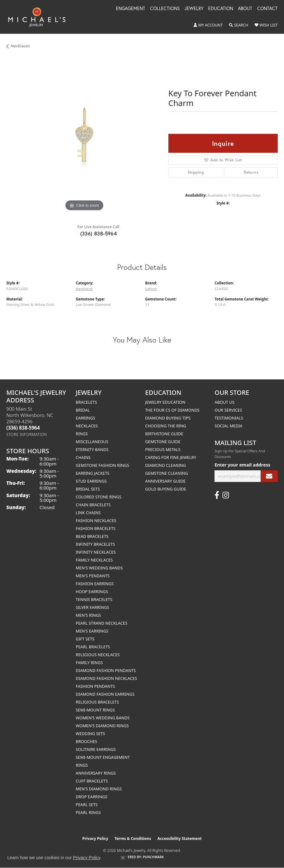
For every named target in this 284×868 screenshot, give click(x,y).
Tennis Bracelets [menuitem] (94, 599)
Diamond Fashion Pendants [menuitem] (106, 670)
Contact (267, 9)
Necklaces (20, 46)
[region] (84, 135)
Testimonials (229, 418)
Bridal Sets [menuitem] (88, 489)
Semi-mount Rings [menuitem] (95, 710)
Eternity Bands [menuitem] (92, 449)
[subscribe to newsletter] (269, 476)
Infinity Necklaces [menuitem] (96, 552)
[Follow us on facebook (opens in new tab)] (217, 495)
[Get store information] (27, 434)
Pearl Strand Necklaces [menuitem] (102, 623)
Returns (251, 172)
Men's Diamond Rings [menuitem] (99, 789)
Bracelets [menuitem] (86, 402)
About (245, 9)
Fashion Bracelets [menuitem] (96, 528)
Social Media (228, 426)
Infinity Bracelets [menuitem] (95, 544)
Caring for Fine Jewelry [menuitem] (171, 457)
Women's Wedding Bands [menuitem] (103, 718)
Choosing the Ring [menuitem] (166, 426)
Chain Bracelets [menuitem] (93, 505)
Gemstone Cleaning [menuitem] (167, 473)
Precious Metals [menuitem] (163, 449)
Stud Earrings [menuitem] (91, 481)
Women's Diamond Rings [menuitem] (102, 726)
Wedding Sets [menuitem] (91, 734)
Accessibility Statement (179, 838)
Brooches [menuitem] (87, 741)
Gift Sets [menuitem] (85, 639)
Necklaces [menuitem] (87, 426)
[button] (208, 25)
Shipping (196, 172)
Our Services (228, 410)
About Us (224, 402)
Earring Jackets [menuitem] (93, 473)
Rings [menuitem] (82, 434)
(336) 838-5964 (99, 233)
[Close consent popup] (123, 858)
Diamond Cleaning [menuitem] (166, 465)
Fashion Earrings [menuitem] (95, 584)
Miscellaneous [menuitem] (92, 442)
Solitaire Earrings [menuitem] (96, 749)
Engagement (131, 9)
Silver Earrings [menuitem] (93, 607)
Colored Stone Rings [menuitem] (99, 497)
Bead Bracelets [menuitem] (92, 536)
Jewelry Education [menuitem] (165, 402)
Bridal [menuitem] (83, 410)
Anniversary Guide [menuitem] (166, 481)
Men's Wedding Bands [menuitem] (99, 568)
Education (221, 9)
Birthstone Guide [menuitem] (164, 434)
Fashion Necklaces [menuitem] (96, 520)
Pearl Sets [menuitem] (87, 805)
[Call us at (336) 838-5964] (23, 428)
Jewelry (194, 9)
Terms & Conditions (133, 838)
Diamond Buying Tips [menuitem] (168, 418)
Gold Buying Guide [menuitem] (166, 489)
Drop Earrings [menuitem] (92, 797)
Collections (165, 9)
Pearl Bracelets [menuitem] (93, 647)
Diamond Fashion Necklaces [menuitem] (106, 678)
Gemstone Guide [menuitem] (163, 442)
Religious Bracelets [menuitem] (97, 702)
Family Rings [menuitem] (89, 663)
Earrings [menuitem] (86, 418)
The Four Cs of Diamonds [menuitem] (172, 410)
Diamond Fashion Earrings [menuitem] (105, 694)
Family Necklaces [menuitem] (94, 560)
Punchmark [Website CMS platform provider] (153, 857)
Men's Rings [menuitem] (88, 615)
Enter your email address (242, 465)
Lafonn (151, 289)
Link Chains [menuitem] (88, 513)
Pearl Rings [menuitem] (88, 812)
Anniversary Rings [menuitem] (96, 773)
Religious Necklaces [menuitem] (98, 655)
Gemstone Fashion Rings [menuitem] (103, 465)
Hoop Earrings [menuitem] (92, 592)
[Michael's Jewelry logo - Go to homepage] (40, 17)
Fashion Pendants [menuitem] (95, 686)
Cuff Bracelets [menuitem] (92, 781)
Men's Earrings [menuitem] (92, 631)
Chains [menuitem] (83, 457)
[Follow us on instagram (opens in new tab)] (226, 495)
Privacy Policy (95, 838)
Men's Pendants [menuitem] (93, 576)
